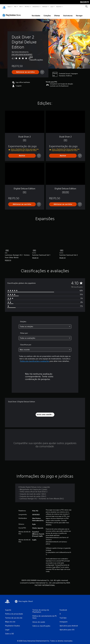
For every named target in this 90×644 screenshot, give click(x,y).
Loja (52, 6)
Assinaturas (68, 13)
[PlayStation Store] (12, 13)
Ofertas (57, 13)
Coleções (47, 13)
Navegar (79, 13)
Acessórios (36, 6)
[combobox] (45, 324)
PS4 (21, 6)
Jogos (9, 6)
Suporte (58, 6)
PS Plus (27, 6)
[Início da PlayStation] (4, 7)
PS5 (15, 6)
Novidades (36, 13)
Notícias (45, 6)
